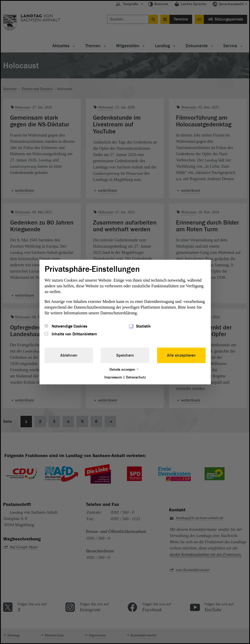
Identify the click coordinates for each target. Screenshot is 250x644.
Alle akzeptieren (181, 355)
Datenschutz (136, 377)
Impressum (113, 377)
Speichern (125, 355)
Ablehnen (69, 355)
